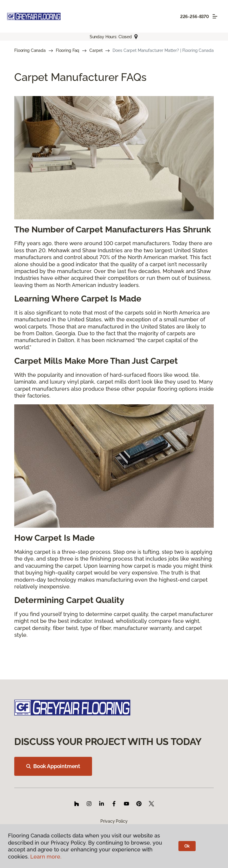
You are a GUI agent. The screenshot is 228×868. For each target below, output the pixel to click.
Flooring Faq (68, 50)
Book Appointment (53, 766)
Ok (187, 846)
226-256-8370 (195, 17)
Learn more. (46, 857)
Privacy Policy (114, 821)
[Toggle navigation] (215, 16)
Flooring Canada (30, 50)
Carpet (96, 50)
